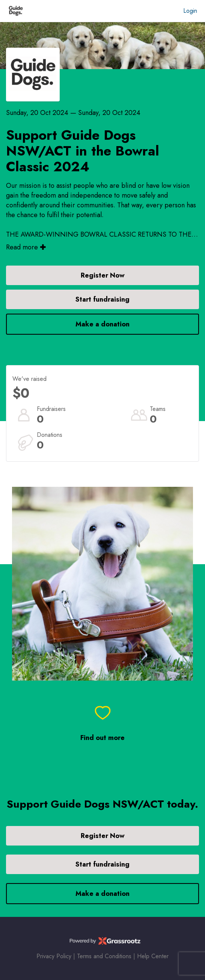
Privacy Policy (54, 956)
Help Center (153, 956)
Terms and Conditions (104, 956)
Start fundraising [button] (102, 299)
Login (190, 11)
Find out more (102, 738)
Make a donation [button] (102, 324)
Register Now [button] (103, 275)
